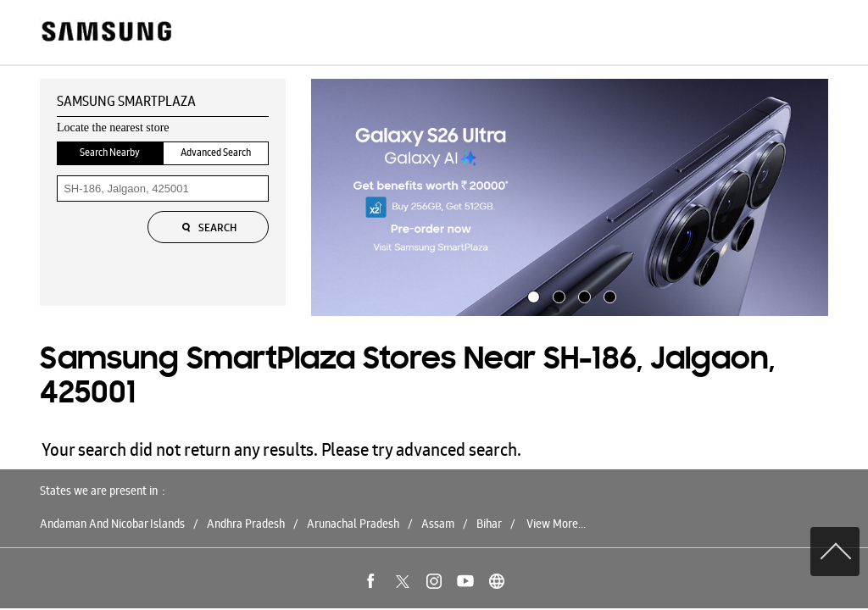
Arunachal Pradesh (353, 524)
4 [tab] (608, 295)
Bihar (489, 524)
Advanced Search (216, 152)
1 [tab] (531, 295)
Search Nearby (110, 152)
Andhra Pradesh (246, 524)
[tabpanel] (570, 197)
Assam (438, 524)
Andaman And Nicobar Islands (112, 524)
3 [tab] (582, 295)
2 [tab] (557, 295)
